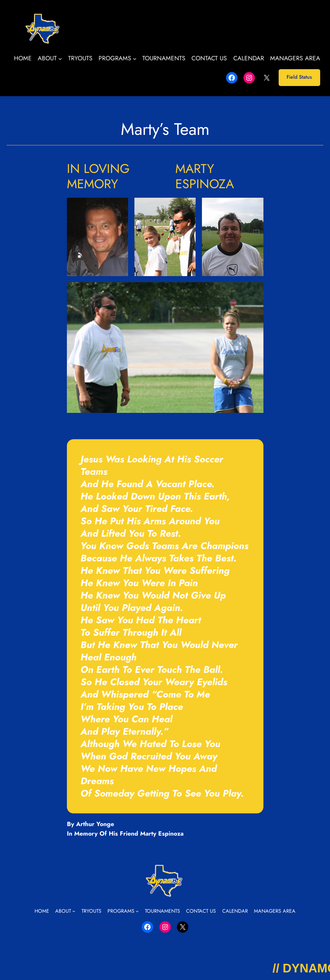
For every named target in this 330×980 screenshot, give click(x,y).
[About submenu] (60, 58)
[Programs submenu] (135, 58)
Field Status (299, 77)
